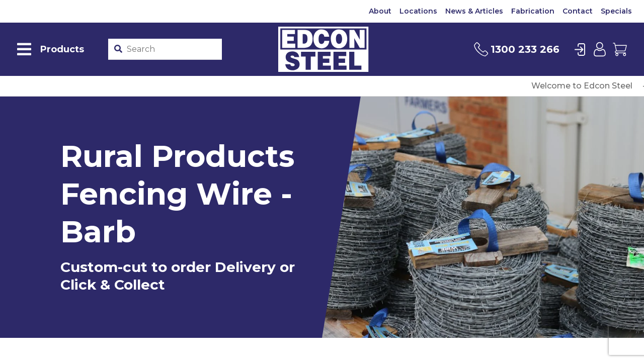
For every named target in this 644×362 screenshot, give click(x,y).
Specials (616, 11)
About (380, 11)
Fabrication (533, 11)
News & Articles (474, 11)
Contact (578, 11)
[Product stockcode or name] (172, 49)
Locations (418, 11)
